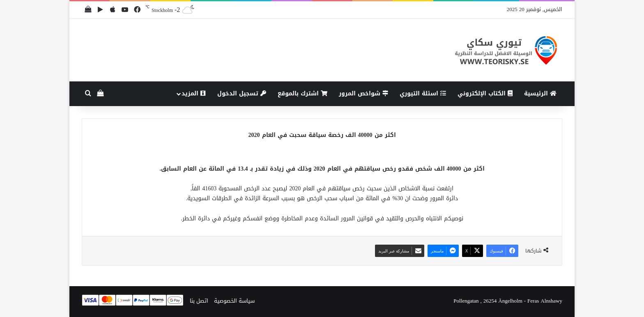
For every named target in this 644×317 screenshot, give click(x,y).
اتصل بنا (199, 301)
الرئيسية (540, 94)
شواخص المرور (363, 94)
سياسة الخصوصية (234, 301)
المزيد (193, 94)
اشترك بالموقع (302, 94)
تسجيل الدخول (242, 94)
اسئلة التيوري (423, 94)
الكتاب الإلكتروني (485, 94)
